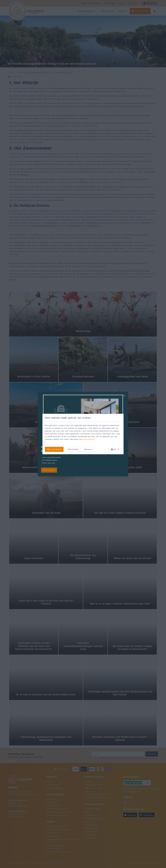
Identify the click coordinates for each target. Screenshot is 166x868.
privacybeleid (89, 439)
